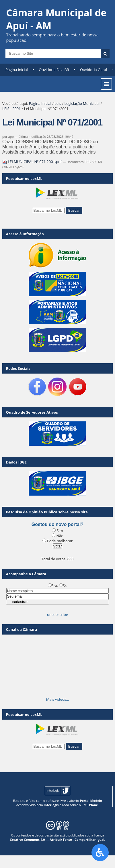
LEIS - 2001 (11, 109)
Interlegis (51, 805)
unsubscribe (57, 614)
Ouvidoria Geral (93, 70)
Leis (58, 103)
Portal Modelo (91, 801)
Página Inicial (17, 70)
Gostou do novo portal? (57, 524)
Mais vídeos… (58, 699)
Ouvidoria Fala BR (54, 70)
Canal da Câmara (22, 629)
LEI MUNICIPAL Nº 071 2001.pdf (32, 162)
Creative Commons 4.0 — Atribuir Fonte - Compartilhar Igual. (57, 839)
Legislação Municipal (82, 103)
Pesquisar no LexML (24, 178)
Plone (93, 805)
